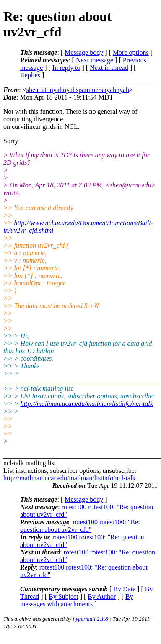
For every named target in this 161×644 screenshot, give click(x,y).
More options (131, 53)
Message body (84, 53)
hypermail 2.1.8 (91, 619)
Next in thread (109, 68)
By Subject (64, 597)
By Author (102, 597)
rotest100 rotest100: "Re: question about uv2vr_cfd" (80, 526)
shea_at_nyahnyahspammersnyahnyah (78, 90)
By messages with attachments (77, 600)
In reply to (66, 68)
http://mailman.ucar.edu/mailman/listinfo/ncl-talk (86, 404)
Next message (95, 60)
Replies (30, 75)
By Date (124, 589)
